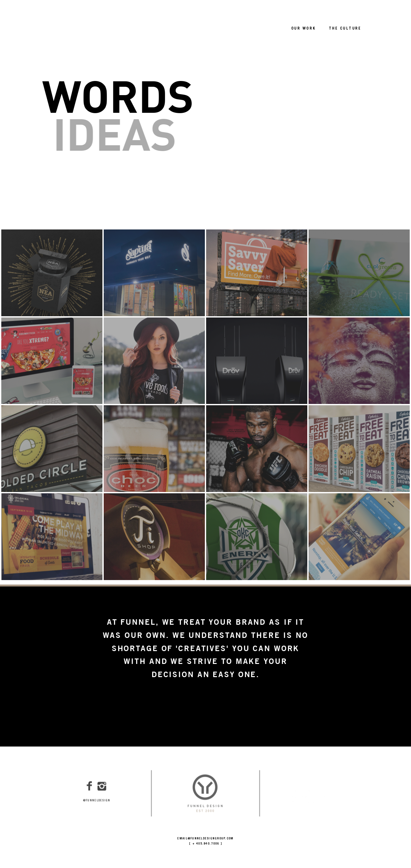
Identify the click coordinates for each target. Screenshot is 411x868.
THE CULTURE (345, 29)
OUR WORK (304, 29)
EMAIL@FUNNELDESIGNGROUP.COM (205, 839)
